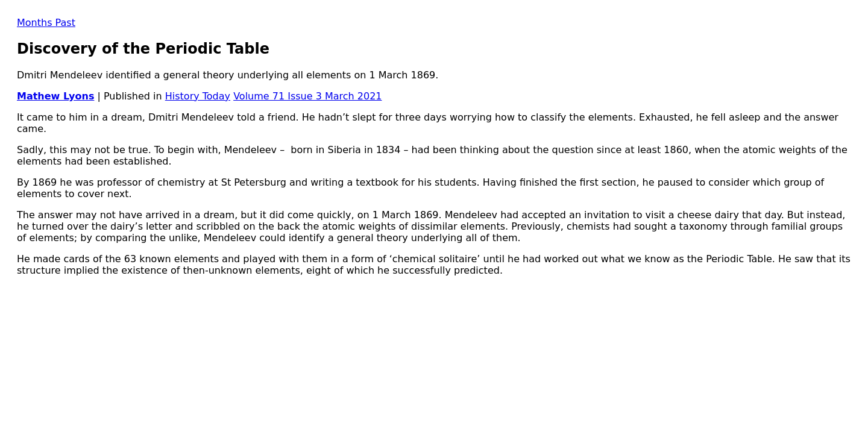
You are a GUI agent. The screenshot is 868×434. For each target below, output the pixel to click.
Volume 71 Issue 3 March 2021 (307, 96)
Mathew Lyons (55, 96)
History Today (198, 96)
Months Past (46, 23)
